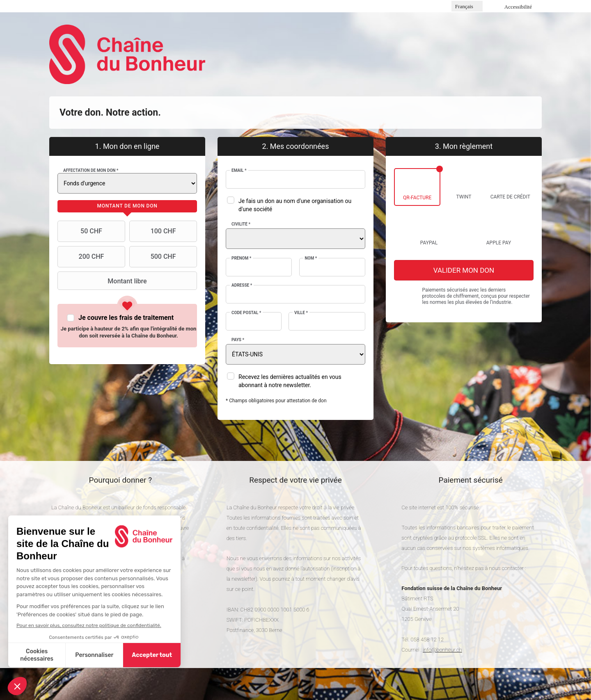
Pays (238, 340)
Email (239, 170)
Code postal (246, 313)
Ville (301, 313)
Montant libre (103, 281)
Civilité (241, 224)
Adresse (242, 285)
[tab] (127, 206)
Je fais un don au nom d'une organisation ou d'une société (295, 205)
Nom (311, 258)
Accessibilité (518, 7)
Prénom (241, 258)
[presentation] (127, 206)
